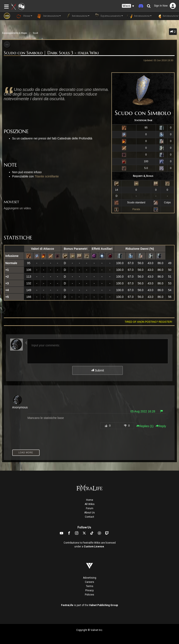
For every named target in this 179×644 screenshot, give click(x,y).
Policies (89, 595)
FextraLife (67, 605)
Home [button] (24, 16)
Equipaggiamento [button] (108, 16)
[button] (128, 6)
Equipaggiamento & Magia (14, 33)
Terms (90, 586)
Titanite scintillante (47, 176)
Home (90, 500)
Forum (90, 508)
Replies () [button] (145, 426)
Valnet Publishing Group (104, 605)
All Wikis (90, 504)
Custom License (94, 547)
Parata (136, 209)
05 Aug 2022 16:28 (143, 411)
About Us (89, 513)
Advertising (90, 578)
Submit (97, 370)
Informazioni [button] (49, 16)
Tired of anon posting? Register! (148, 322)
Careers (89, 582)
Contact (89, 517)
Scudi (35, 33)
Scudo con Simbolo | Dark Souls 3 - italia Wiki (51, 53)
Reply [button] (161, 426)
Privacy (89, 590)
